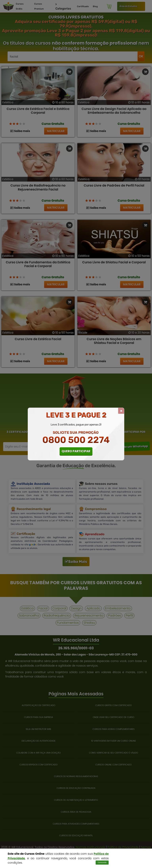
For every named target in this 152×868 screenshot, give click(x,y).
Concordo (102, 862)
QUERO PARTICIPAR (76, 451)
